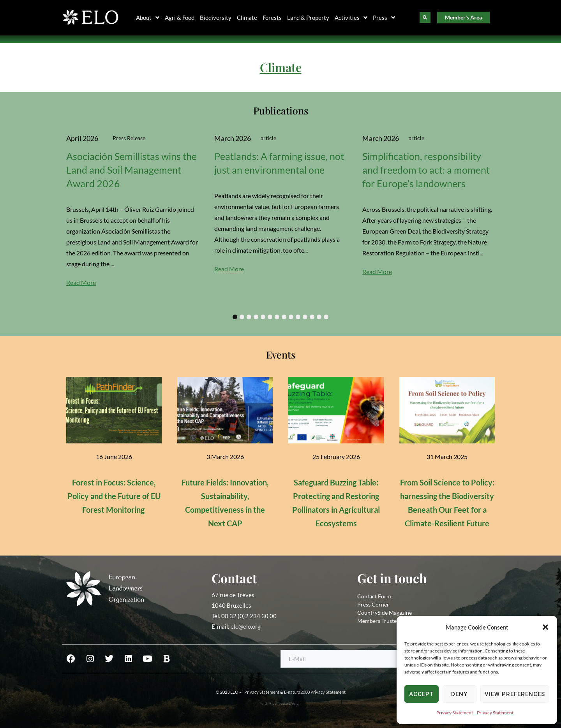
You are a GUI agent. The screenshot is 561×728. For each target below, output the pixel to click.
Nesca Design (289, 703)
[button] (545, 627)
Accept (421, 694)
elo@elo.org (246, 626)
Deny (459, 694)
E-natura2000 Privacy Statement (315, 692)
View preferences (515, 694)
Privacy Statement (455, 713)
